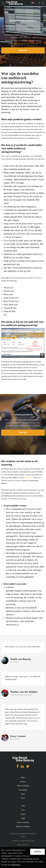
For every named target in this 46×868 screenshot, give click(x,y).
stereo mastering (17, 43)
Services (23, 782)
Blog (23, 794)
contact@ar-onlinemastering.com (23, 841)
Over (23, 810)
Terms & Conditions (23, 826)
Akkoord (37, 852)
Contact (23, 814)
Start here (23, 432)
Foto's (23, 798)
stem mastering (32, 43)
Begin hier (23, 50)
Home (23, 777)
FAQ (23, 806)
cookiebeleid (15, 865)
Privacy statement (23, 822)
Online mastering (23, 786)
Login (23, 818)
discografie (29, 478)
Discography (23, 790)
